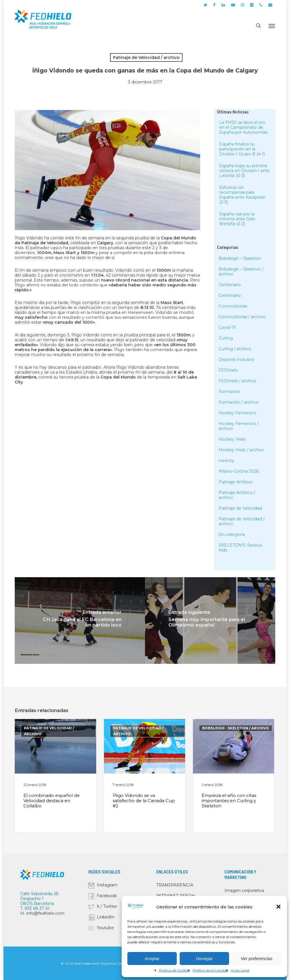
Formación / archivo (239, 402)
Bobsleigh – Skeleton (240, 258)
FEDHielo (228, 370)
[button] (278, 907)
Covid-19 (227, 327)
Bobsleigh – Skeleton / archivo (241, 272)
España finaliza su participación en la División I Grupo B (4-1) (242, 149)
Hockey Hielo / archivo (241, 450)
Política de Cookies (174, 970)
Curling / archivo (235, 349)
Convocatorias (233, 306)
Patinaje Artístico (236, 482)
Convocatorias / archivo (242, 317)
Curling (226, 338)
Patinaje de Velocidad (240, 508)
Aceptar (152, 958)
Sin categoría (232, 534)
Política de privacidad (210, 970)
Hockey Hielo (232, 439)
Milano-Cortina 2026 (239, 471)
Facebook (107, 896)
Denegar (205, 958)
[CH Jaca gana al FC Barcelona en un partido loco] (80, 621)
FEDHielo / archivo (237, 381)
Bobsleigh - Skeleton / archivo (236, 728)
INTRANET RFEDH (176, 896)
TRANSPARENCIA (175, 885)
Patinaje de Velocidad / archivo (146, 57)
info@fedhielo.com (45, 913)
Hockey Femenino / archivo (239, 426)
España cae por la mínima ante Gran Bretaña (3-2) (237, 219)
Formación (229, 392)
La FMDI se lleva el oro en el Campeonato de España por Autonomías (243, 127)
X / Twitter (107, 906)
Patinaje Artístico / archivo (237, 495)
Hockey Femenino (237, 413)
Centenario (230, 285)
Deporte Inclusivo (237, 359)
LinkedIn (106, 917)
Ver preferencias (257, 958)
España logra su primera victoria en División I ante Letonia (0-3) (245, 171)
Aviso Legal (240, 970)
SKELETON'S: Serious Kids (240, 548)
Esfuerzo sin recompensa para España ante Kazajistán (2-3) (242, 195)
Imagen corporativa (244, 890)
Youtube (105, 928)
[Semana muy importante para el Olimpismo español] (210, 621)
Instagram (107, 885)
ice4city (226, 461)
